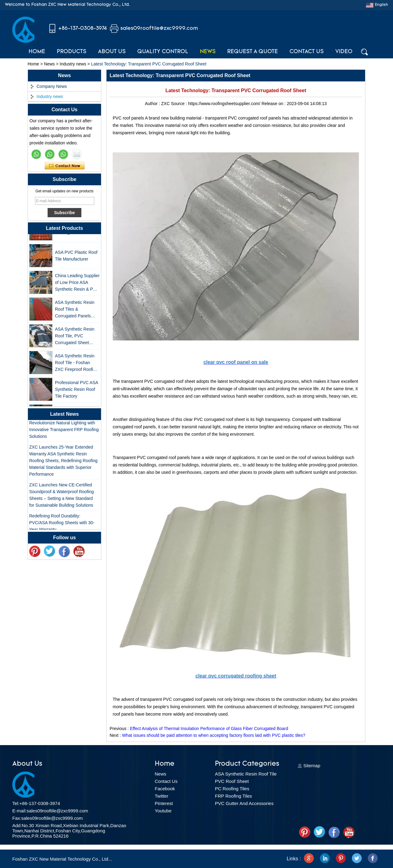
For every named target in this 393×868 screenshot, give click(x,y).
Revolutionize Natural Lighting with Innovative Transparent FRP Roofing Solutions (64, 431)
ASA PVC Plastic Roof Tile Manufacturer (76, 257)
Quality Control (163, 52)
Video (344, 52)
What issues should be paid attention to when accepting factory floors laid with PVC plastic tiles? (214, 735)
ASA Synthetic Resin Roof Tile (246, 774)
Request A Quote (253, 52)
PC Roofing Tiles (232, 789)
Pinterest (164, 803)
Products (72, 52)
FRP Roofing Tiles (233, 796)
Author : (153, 104)
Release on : (274, 104)
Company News (52, 86)
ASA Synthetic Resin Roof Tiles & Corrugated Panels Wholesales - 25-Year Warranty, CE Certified (76, 311)
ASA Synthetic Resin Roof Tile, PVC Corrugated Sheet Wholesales (75, 338)
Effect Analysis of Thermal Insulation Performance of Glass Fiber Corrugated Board (209, 729)
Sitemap (312, 766)
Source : (180, 104)
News (208, 52)
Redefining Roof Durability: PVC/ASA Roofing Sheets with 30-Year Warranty (62, 524)
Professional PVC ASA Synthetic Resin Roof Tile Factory (76, 391)
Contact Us (307, 52)
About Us (112, 52)
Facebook (165, 789)
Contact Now (65, 166)
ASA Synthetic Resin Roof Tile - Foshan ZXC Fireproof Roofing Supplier (76, 365)
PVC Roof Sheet (232, 781)
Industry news (73, 64)
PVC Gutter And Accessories (244, 803)
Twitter (161, 796)
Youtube (163, 811)
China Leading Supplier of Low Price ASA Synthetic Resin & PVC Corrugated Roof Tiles (77, 284)
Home (37, 52)
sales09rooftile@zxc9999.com (159, 28)
